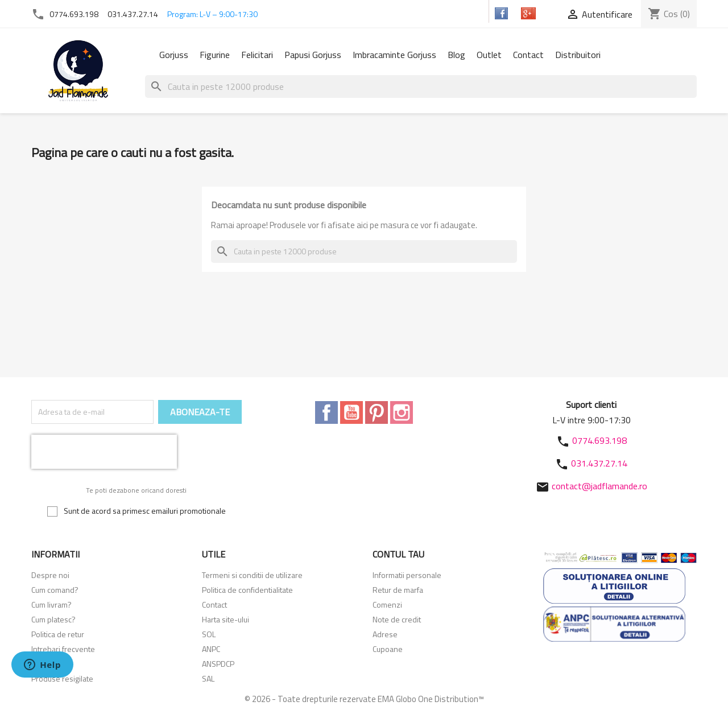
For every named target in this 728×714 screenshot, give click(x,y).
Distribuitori (578, 55)
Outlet (489, 55)
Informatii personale (407, 575)
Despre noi (50, 575)
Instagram (402, 412)
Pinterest (377, 412)
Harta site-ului (226, 619)
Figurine (215, 55)
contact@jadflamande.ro (599, 486)
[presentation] (104, 452)
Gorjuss (174, 55)
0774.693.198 (74, 14)
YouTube (351, 412)
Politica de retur (58, 634)
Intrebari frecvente (63, 649)
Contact (528, 55)
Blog (456, 55)
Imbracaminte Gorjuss (394, 55)
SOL (209, 634)
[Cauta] (421, 86)
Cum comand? (55, 590)
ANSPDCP (218, 664)
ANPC (211, 649)
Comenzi (387, 604)
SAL (208, 678)
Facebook (326, 412)
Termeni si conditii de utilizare (252, 575)
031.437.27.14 (133, 14)
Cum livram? (51, 604)
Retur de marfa (398, 590)
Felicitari (257, 55)
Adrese (385, 634)
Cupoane (388, 649)
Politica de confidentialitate (247, 590)
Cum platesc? (53, 619)
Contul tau (398, 554)
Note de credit (397, 619)
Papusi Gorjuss (313, 55)
